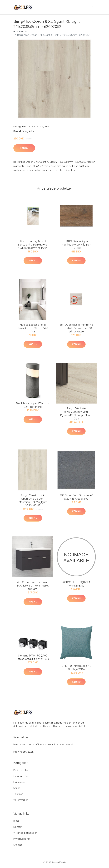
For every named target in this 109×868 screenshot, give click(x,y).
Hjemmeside (20, 32)
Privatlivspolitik (22, 839)
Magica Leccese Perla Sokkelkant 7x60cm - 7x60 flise (33, 328)
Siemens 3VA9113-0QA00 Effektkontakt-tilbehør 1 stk (33, 657)
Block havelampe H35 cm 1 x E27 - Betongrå (33, 405)
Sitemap (18, 845)
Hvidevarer (20, 782)
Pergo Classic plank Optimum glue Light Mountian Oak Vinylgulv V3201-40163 (33, 500)
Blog (16, 821)
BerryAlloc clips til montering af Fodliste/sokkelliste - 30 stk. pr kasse (76, 328)
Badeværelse (21, 770)
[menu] (93, 7)
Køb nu (24, 148)
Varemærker (21, 800)
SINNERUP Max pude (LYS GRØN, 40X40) (76, 668)
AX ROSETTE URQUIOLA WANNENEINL (76, 584)
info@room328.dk (23, 752)
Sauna (17, 788)
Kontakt (18, 827)
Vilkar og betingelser (25, 833)
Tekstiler (18, 794)
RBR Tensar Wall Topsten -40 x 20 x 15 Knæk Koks (76, 497)
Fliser (47, 126)
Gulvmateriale (36, 126)
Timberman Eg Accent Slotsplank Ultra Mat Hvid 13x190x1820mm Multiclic (33, 245)
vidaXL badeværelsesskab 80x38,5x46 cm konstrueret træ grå (33, 586)
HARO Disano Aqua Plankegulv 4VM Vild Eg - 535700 (76, 245)
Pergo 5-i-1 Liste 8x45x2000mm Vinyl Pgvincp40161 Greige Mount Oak (76, 413)
